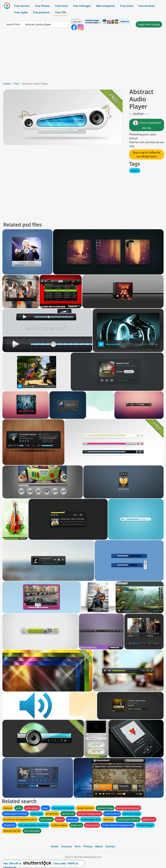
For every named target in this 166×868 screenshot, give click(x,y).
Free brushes (146, 6)
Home (7, 84)
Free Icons (127, 6)
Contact (110, 846)
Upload (76, 22)
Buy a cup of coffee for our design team (147, 154)
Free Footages (82, 6)
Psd (16, 84)
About (99, 846)
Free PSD (61, 12)
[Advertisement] (83, 57)
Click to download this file (147, 125)
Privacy (88, 846)
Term (77, 846)
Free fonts (62, 6)
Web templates (105, 6)
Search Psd (13, 24)
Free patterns (41, 12)
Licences (66, 846)
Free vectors (22, 6)
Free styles (21, 12)
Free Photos (42, 6)
